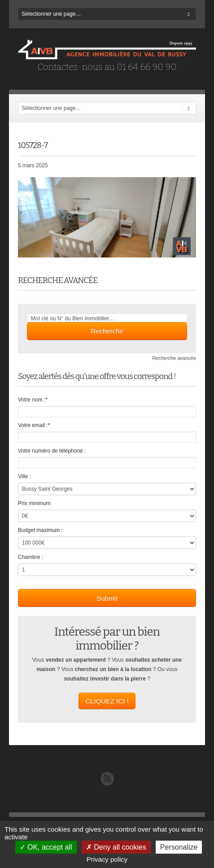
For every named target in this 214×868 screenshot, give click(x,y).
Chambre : (31, 557)
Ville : (24, 476)
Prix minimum (34, 503)
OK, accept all (46, 847)
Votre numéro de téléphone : (52, 451)
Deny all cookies (116, 847)
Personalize (179, 847)
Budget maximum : (40, 530)
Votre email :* (34, 425)
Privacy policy (107, 859)
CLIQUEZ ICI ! (107, 701)
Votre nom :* (33, 400)
